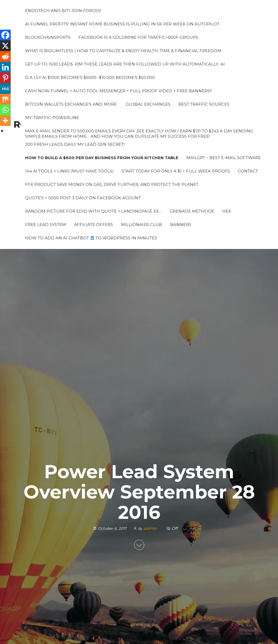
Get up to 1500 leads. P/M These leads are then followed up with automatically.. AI (125, 64)
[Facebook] (5, 35)
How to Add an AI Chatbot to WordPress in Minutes (91, 238)
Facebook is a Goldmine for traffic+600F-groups (138, 37)
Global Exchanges (148, 104)
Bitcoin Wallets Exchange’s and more (71, 104)
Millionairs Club (142, 225)
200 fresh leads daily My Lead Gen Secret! (75, 144)
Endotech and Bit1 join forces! (63, 11)
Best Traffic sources (204, 104)
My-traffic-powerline (52, 118)
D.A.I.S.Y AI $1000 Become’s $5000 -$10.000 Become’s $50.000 (90, 77)
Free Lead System (46, 225)
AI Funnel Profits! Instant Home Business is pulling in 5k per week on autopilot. (123, 24)
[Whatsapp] (5, 110)
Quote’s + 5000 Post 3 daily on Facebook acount (83, 198)
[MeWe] (5, 89)
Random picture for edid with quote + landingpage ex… (93, 211)
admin (150, 528)
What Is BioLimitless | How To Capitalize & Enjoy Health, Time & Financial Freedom (123, 51)
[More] (5, 121)
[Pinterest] (5, 78)
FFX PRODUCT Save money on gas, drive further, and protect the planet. (112, 184)
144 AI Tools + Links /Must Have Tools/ (69, 171)
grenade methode (192, 211)
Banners (181, 225)
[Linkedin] (5, 67)
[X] (5, 46)
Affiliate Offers (93, 225)
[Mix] (5, 99)
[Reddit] (5, 56)
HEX (227, 211)
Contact (248, 171)
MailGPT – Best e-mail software (224, 158)
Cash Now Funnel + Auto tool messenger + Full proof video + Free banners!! (118, 91)
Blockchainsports (48, 37)
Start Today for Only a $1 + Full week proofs (176, 171)
